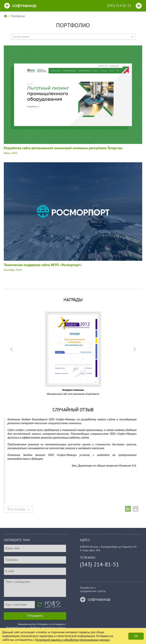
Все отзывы (18, 509)
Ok (136, 636)
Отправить (35, 616)
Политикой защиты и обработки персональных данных (36, 628)
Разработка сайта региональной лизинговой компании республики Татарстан (63, 148)
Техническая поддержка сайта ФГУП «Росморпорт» (43, 265)
